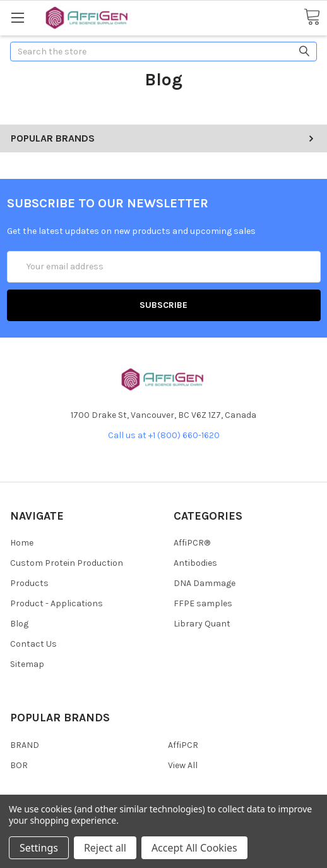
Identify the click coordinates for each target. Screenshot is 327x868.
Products (29, 583)
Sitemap (27, 664)
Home (22, 543)
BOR (19, 765)
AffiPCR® (192, 543)
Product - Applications (56, 603)
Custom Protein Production (67, 563)
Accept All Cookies (194, 848)
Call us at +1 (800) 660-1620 (164, 435)
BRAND (25, 745)
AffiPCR (183, 745)
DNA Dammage (205, 583)
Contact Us (33, 644)
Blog (19, 624)
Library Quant (202, 624)
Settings (39, 848)
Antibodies (195, 563)
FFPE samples (203, 603)
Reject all (105, 848)
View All (183, 765)
